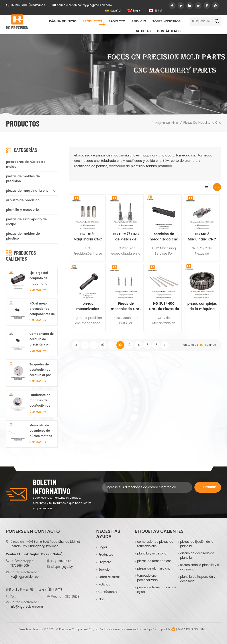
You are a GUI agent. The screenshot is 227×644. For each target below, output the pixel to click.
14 (138, 345)
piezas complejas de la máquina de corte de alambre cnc (202, 306)
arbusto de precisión (23, 200)
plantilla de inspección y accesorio (198, 579)
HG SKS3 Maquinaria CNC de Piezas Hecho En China (202, 237)
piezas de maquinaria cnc (202, 123)
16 (156, 345)
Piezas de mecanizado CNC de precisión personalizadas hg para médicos (126, 306)
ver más (38, 290)
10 (103, 345)
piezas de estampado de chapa (26, 222)
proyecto (117, 21)
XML (203, 629)
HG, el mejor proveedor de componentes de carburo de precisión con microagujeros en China (42, 309)
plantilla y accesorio (22, 210)
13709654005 (20, 5)
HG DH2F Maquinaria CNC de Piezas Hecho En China (88, 237)
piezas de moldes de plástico (23, 236)
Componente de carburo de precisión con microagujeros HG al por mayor (42, 340)
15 (147, 345)
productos (106, 555)
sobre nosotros (166, 21)
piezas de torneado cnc (154, 561)
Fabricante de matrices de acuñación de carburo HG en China (40, 401)
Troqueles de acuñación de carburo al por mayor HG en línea (40, 370)
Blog (102, 600)
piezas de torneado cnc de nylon (157, 590)
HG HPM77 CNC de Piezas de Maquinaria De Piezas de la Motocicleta (126, 237)
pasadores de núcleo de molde (26, 164)
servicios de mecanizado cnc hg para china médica (164, 237)
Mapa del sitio (188, 629)
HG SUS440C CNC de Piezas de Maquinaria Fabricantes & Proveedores (164, 306)
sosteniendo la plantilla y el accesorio (200, 568)
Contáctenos (169, 31)
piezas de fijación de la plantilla (197, 544)
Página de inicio (63, 21)
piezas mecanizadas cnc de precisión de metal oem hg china (88, 306)
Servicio (139, 21)
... (94, 345)
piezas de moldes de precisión (23, 179)
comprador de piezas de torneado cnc (155, 544)
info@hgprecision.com (27, 607)
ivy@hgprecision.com (97, 5)
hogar (103, 547)
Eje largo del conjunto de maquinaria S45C (39, 279)
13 (129, 345)
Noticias (143, 31)
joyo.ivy (68, 567)
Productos (92, 21)
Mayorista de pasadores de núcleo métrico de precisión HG (41, 431)
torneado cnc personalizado (147, 578)
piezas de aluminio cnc (154, 569)
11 (112, 345)
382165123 (65, 561)
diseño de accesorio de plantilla (197, 556)
